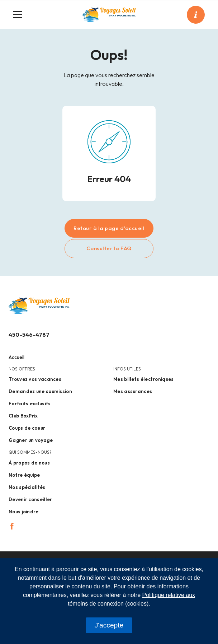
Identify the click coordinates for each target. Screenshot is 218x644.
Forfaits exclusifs (30, 403)
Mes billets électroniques (144, 379)
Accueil (16, 357)
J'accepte (109, 625)
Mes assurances (133, 391)
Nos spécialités (27, 487)
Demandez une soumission (40, 391)
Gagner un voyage (31, 440)
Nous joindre (24, 512)
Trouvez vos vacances (35, 379)
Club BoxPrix (23, 416)
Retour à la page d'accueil (109, 228)
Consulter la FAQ (109, 248)
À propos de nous (29, 463)
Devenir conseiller (30, 499)
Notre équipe (24, 475)
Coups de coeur (27, 428)
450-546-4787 (29, 335)
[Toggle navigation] (20, 15)
